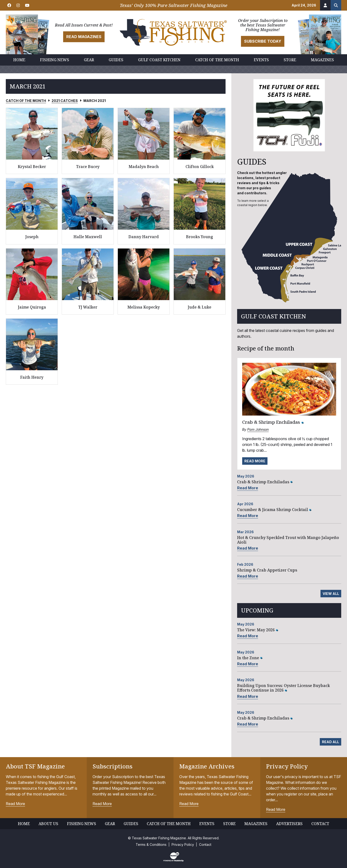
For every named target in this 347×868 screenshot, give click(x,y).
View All (331, 594)
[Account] (325, 5)
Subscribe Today (263, 41)
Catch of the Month (26, 101)
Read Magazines (84, 37)
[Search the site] (336, 5)
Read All (330, 742)
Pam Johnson (258, 429)
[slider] (289, 115)
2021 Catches (65, 101)
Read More (255, 461)
